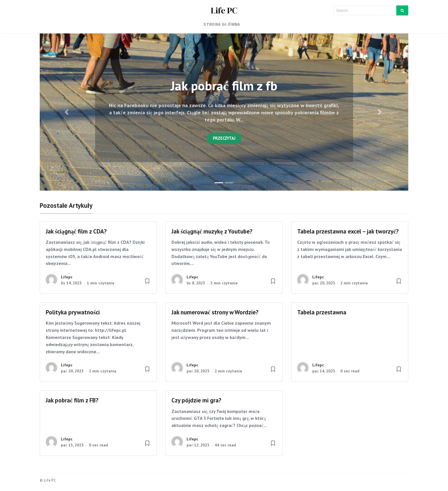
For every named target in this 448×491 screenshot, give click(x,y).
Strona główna (222, 24)
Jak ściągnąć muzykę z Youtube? (213, 231)
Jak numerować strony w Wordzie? (215, 312)
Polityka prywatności (73, 312)
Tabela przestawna (322, 312)
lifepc (67, 277)
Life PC (224, 10)
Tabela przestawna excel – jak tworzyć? (348, 231)
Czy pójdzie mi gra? (196, 400)
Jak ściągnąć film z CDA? (76, 231)
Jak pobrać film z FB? (72, 400)
